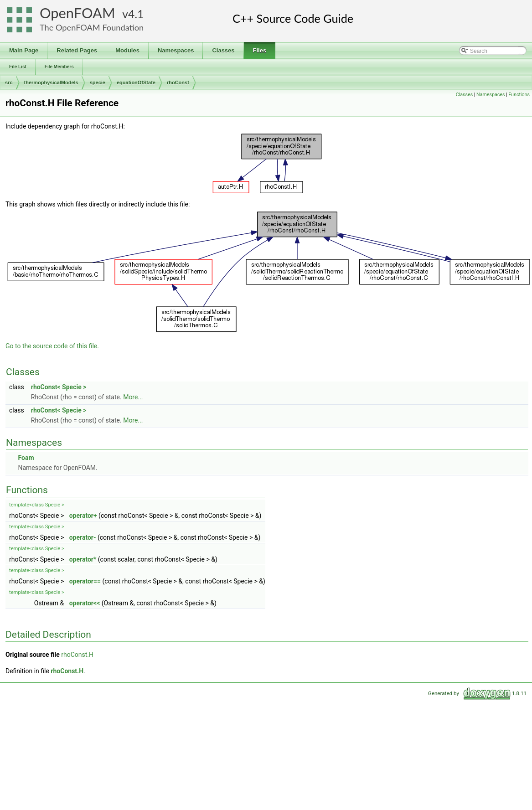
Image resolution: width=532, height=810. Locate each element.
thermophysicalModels (51, 83)
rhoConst (178, 83)
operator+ (83, 516)
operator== (85, 581)
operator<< (85, 603)
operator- (83, 537)
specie (98, 83)
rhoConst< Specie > (59, 387)
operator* (83, 559)
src (9, 83)
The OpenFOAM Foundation (92, 27)
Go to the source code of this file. (52, 346)
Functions (519, 95)
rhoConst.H (77, 655)
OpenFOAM (77, 13)
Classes (464, 95)
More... (133, 397)
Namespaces (491, 95)
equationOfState (136, 83)
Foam (26, 458)
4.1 (136, 14)
